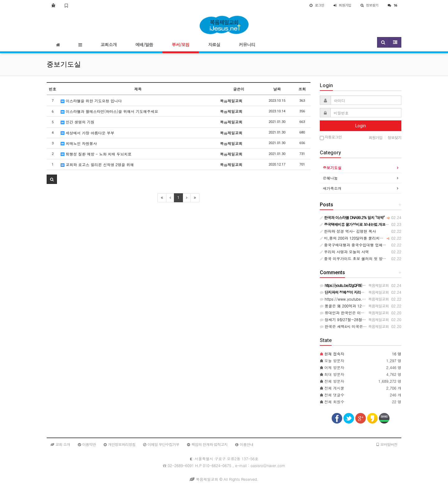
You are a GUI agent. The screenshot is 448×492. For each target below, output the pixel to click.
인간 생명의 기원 (77, 122)
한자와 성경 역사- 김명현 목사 (348, 231)
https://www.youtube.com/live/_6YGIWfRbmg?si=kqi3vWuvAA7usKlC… (384, 299)
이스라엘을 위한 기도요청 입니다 (91, 101)
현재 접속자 (334, 354)
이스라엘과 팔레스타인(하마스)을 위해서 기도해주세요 (109, 111)
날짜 (277, 89)
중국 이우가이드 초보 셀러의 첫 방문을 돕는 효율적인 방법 (372, 258)
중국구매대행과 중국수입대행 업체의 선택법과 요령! (366, 245)
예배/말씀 (144, 45)
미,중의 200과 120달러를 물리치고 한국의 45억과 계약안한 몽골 (377, 238)
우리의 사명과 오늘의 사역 (344, 252)
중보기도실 (332, 168)
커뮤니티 (247, 45)
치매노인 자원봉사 (79, 143)
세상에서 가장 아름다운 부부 (87, 133)
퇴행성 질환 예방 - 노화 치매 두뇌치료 (96, 154)
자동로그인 (331, 137)
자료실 (214, 45)
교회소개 (109, 45)
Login (361, 126)
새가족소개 (332, 188)
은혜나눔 (330, 178)
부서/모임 (181, 45)
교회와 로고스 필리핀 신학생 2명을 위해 (97, 164)
